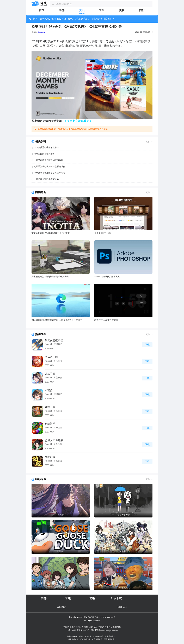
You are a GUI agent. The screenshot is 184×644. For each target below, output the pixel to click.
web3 (140, 598)
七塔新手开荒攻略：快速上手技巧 (50, 173)
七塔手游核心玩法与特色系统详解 (50, 167)
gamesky (41, 32)
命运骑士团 (51, 357)
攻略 (92, 598)
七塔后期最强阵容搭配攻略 (46, 179)
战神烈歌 (50, 457)
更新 (122, 10)
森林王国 (50, 407)
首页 (41, 10)
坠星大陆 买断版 (54, 440)
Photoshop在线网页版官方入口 (108, 277)
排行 (142, 10)
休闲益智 (58, 428)
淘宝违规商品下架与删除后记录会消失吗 (50, 277)
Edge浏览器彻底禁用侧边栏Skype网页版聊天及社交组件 (57, 320)
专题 (68, 598)
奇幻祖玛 (50, 424)
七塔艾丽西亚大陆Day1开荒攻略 (49, 160)
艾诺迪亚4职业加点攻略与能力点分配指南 (51, 233)
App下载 (116, 598)
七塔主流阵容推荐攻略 (44, 154)
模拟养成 (58, 344)
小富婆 (49, 390)
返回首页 (62, 607)
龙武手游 (50, 374)
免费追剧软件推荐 (103, 233)
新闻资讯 (45, 19)
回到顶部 (122, 607)
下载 (147, 345)
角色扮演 (58, 361)
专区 (102, 10)
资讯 (82, 10)
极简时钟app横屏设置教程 (106, 320)
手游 (62, 10)
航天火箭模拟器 (54, 340)
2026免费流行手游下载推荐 (46, 147)
